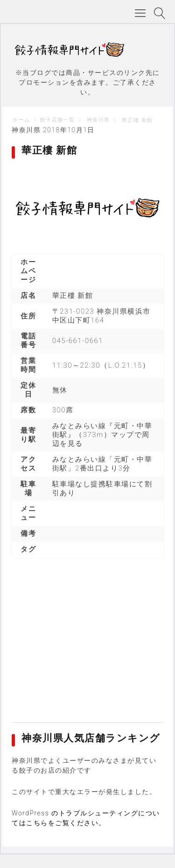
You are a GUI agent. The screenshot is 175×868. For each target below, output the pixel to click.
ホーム (21, 120)
